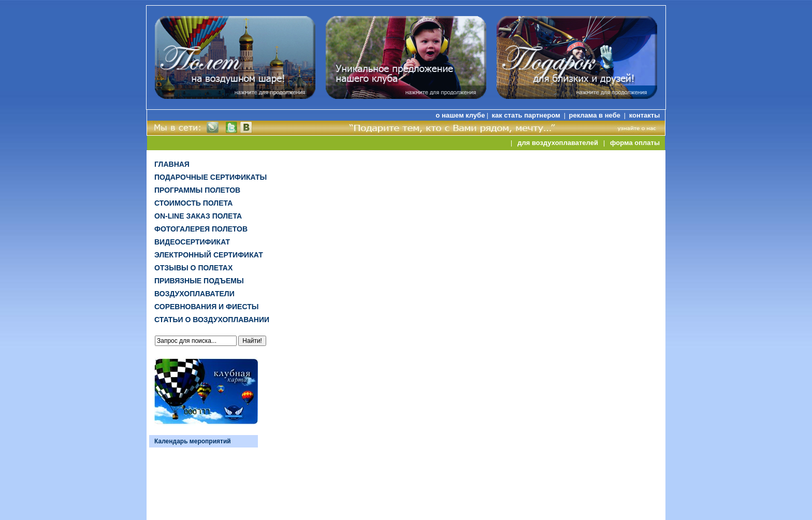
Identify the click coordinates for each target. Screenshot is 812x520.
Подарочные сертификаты (211, 177)
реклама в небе (596, 115)
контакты (645, 115)
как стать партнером (527, 115)
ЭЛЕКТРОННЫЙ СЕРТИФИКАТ (209, 255)
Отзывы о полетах (193, 268)
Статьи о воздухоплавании (212, 320)
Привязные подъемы (199, 281)
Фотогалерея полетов (201, 229)
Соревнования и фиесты (206, 307)
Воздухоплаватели (194, 294)
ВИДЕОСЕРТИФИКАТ (192, 242)
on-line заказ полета (198, 216)
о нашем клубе (460, 115)
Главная (172, 164)
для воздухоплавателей (558, 143)
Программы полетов (197, 190)
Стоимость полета (193, 203)
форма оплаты (635, 143)
